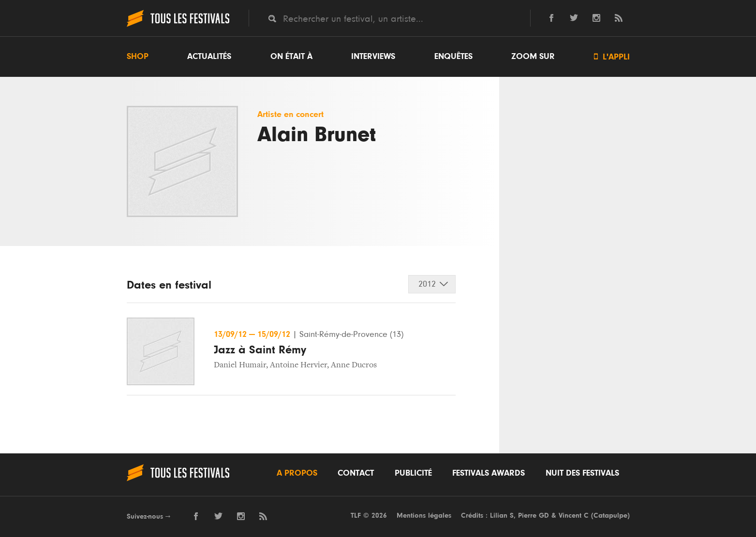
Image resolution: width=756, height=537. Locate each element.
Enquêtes (453, 57)
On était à (291, 57)
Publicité (413, 473)
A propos (297, 473)
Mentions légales (424, 515)
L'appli (612, 57)
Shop (138, 57)
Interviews (373, 57)
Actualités (209, 57)
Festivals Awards (489, 473)
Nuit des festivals (582, 473)
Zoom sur (533, 57)
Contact (356, 473)
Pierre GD (534, 515)
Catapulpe (610, 515)
